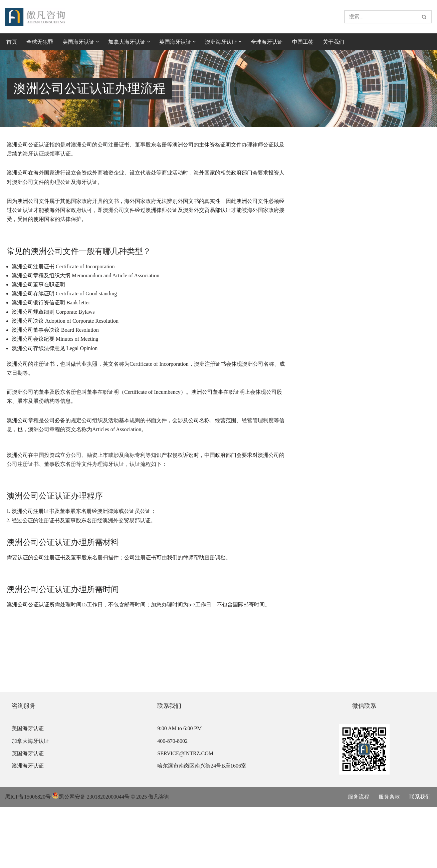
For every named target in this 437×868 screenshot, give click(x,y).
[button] (97, 42)
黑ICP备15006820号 (28, 858)
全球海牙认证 (267, 42)
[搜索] (381, 17)
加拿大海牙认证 (30, 802)
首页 (12, 42)
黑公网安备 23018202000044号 (91, 858)
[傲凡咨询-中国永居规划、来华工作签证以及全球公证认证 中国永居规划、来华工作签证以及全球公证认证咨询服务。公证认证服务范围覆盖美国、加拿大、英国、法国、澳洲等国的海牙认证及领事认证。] (35, 17)
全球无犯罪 (40, 42)
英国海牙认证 (28, 814)
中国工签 (303, 42)
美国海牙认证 (28, 790)
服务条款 (389, 858)
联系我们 (420, 858)
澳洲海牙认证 (28, 827)
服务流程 (359, 858)
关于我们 (334, 42)
